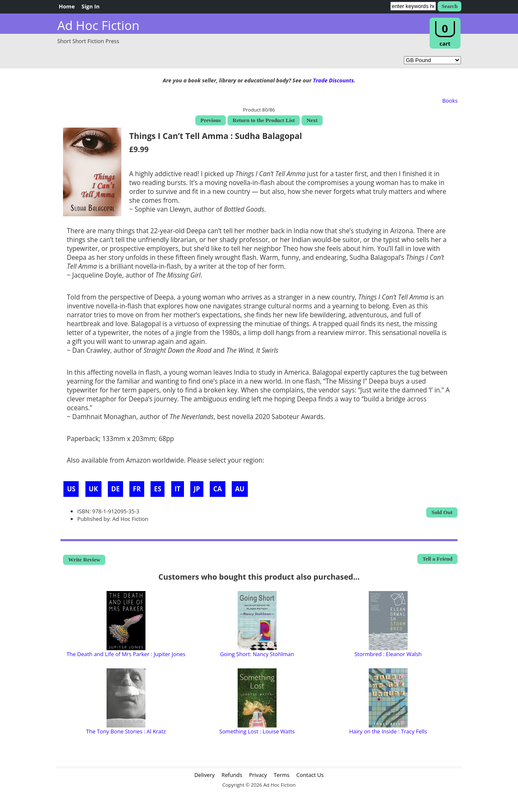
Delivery (205, 775)
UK (93, 489)
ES (158, 489)
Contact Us (310, 775)
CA (217, 489)
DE (115, 489)
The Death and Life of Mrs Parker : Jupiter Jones (126, 654)
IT (178, 489)
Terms (281, 775)
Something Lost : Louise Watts (257, 731)
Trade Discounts (333, 80)
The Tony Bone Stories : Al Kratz (126, 731)
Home (67, 6)
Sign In (91, 6)
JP (197, 489)
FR (137, 489)
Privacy (258, 775)
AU (240, 489)
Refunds (232, 775)
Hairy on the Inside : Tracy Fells (388, 731)
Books (450, 101)
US (71, 489)
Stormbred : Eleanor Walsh (388, 654)
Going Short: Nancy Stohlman (257, 654)
